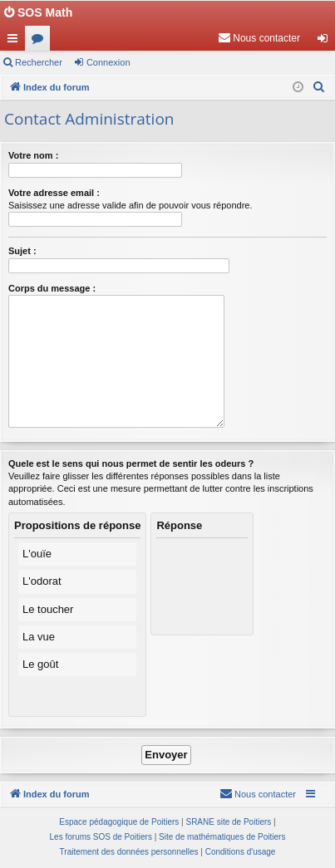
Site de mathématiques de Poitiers (222, 837)
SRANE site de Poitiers (228, 822)
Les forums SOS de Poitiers (101, 837)
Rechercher (39, 62)
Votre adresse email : (54, 193)
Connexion (108, 62)
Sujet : (22, 251)
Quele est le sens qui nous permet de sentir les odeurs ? (131, 463)
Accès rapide (16, 42)
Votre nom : (33, 155)
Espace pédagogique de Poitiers (119, 822)
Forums (41, 42)
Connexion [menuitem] (326, 42)
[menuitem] (259, 38)
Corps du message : (52, 288)
